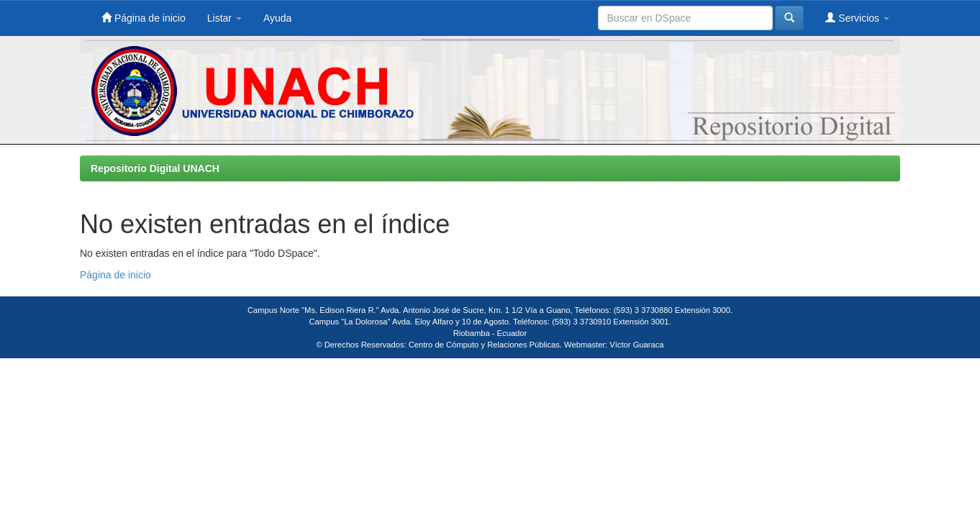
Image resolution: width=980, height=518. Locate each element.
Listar (224, 18)
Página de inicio (144, 18)
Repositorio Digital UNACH (155, 168)
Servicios (857, 18)
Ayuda (277, 18)
